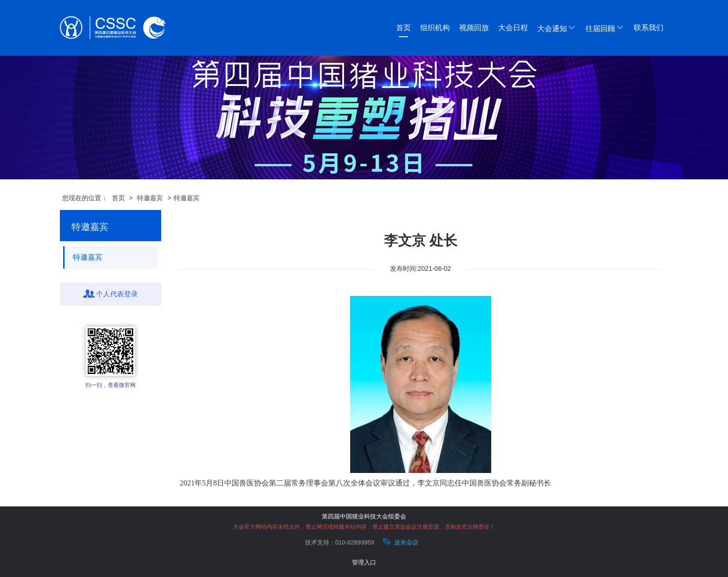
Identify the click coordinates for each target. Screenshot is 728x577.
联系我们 (649, 28)
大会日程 (513, 28)
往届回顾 (605, 28)
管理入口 (364, 562)
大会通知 (557, 28)
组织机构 (435, 28)
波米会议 (400, 542)
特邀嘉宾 (150, 198)
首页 (403, 28)
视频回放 (474, 28)
